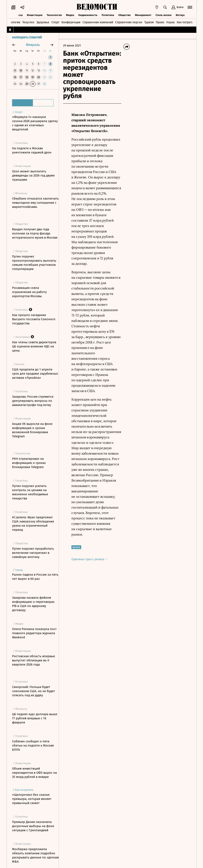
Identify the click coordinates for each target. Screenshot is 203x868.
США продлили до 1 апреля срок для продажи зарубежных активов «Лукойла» (35, 374)
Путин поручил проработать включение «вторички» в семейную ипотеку (33, 553)
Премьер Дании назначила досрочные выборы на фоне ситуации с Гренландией (33, 826)
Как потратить (186, 22)
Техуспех (28, 22)
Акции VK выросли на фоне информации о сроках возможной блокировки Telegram (32, 430)
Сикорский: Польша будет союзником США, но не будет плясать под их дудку (34, 691)
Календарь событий (27, 38)
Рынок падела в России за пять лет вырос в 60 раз (35, 577)
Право (160, 22)
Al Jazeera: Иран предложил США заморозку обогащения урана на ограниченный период (33, 523)
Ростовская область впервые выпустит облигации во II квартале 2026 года (34, 660)
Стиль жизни (164, 15)
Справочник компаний (98, 22)
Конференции (71, 22)
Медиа (70, 15)
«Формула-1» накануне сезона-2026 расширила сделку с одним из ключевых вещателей (35, 123)
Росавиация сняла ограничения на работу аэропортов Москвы (29, 292)
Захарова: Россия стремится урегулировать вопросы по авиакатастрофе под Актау (33, 401)
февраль (33, 45)
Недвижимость (88, 15)
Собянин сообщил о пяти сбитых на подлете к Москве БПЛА (33, 745)
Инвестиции (35, 15)
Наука (171, 22)
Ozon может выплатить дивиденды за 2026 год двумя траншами (33, 175)
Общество (125, 15)
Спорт (55, 22)
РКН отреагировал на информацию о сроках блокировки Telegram (29, 463)
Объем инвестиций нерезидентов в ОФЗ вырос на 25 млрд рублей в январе (34, 773)
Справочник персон (129, 22)
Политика (108, 15)
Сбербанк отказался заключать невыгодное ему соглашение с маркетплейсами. (35, 203)
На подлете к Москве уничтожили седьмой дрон (32, 150)
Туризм (149, 22)
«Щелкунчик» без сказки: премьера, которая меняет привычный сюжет (32, 799)
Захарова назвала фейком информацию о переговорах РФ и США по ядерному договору (33, 604)
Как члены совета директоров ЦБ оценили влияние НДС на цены (34, 346)
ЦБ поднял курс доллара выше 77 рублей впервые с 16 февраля (35, 718)
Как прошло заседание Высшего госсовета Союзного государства (34, 319)
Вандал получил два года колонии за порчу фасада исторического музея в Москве (35, 233)
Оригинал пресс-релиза (89, 559)
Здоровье (43, 22)
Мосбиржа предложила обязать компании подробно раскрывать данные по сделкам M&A (35, 855)
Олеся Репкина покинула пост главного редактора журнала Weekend (34, 633)
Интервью (182, 15)
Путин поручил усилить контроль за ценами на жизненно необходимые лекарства (30, 492)
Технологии (54, 15)
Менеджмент (143, 15)
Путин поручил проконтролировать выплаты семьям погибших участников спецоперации (34, 263)
